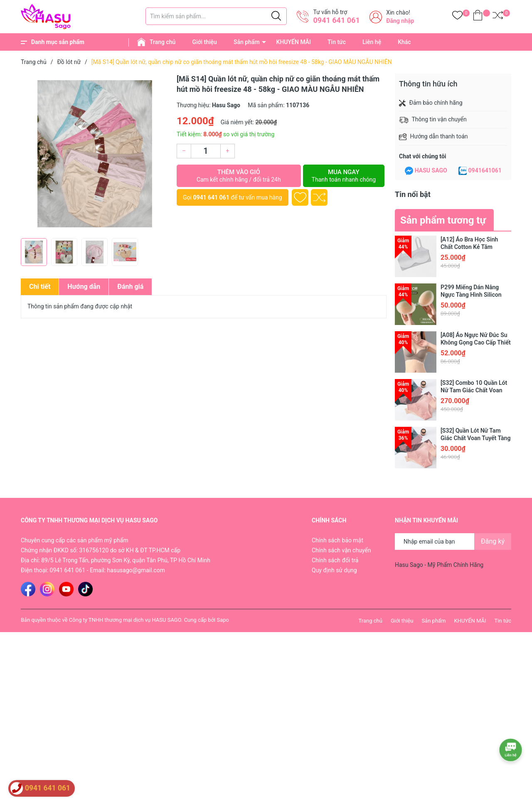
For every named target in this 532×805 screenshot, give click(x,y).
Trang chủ (163, 42)
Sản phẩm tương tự (443, 220)
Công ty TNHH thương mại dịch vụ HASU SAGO (125, 620)
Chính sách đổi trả (335, 560)
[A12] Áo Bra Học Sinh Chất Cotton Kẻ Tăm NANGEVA (469, 247)
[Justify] (276, 16)
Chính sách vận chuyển (341, 550)
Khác (404, 42)
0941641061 (485, 170)
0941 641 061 (336, 20)
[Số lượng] (206, 151)
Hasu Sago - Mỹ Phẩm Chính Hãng (439, 565)
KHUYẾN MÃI (294, 42)
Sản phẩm (247, 42)
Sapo (223, 620)
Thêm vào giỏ (239, 176)
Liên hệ (372, 42)
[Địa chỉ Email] (453, 542)
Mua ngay (344, 176)
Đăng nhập (400, 21)
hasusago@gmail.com (136, 570)
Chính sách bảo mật (337, 540)
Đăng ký (493, 541)
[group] (95, 154)
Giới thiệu (204, 42)
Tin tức (337, 42)
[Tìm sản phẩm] (216, 16)
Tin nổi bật (413, 194)
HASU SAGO (431, 170)
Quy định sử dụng (334, 570)
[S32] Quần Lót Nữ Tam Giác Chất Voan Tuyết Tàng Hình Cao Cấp (475, 438)
